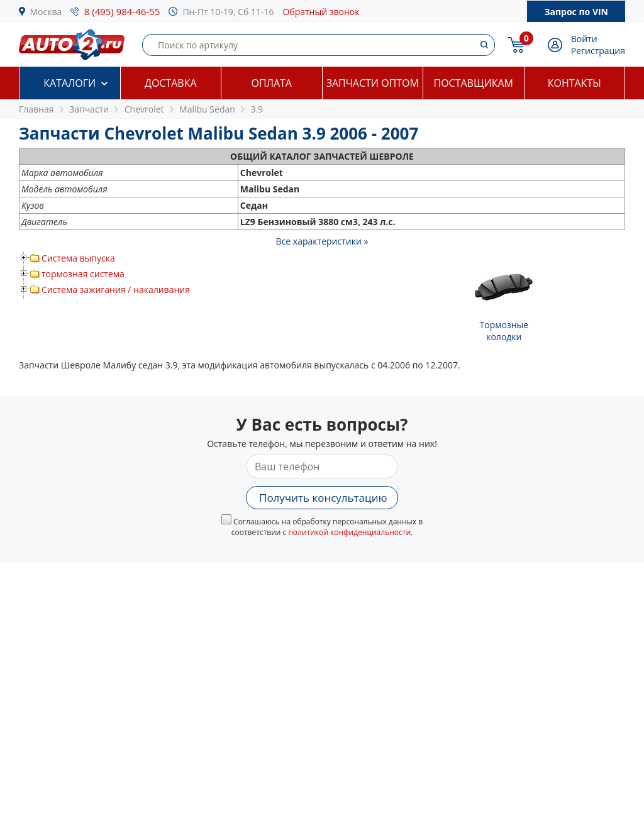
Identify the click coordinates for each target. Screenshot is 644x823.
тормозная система (83, 274)
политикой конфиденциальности (349, 532)
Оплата (272, 83)
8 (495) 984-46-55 (122, 11)
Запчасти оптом (373, 83)
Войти (584, 39)
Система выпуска (78, 258)
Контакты (575, 83)
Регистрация (598, 51)
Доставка (171, 83)
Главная (36, 109)
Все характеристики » (322, 241)
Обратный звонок (321, 12)
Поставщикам (474, 83)
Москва (46, 12)
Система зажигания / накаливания (116, 290)
